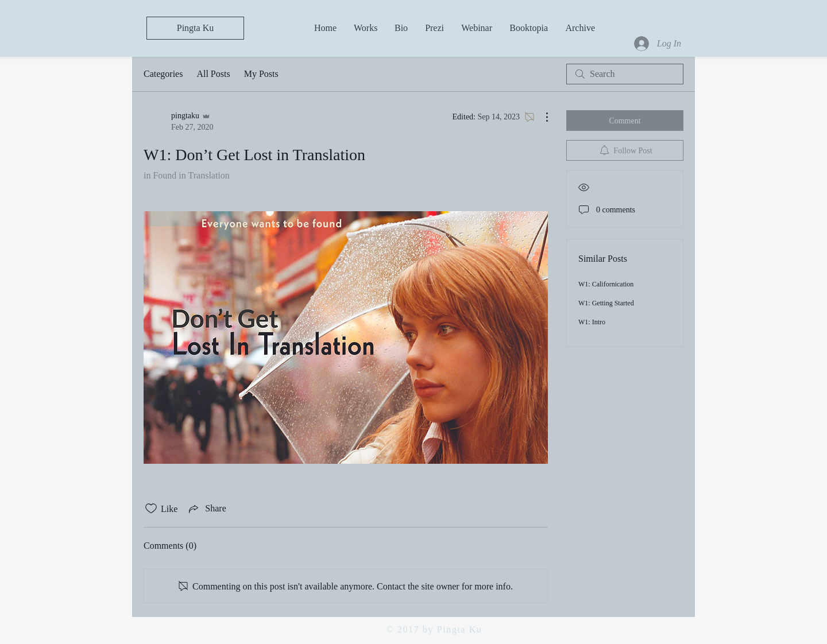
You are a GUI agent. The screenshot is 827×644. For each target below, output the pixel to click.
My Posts (261, 74)
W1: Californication (606, 284)
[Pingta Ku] (195, 28)
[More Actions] (541, 117)
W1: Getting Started (606, 303)
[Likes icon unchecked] (151, 509)
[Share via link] (206, 509)
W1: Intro (592, 322)
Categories (163, 74)
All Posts (213, 74)
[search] (625, 74)
